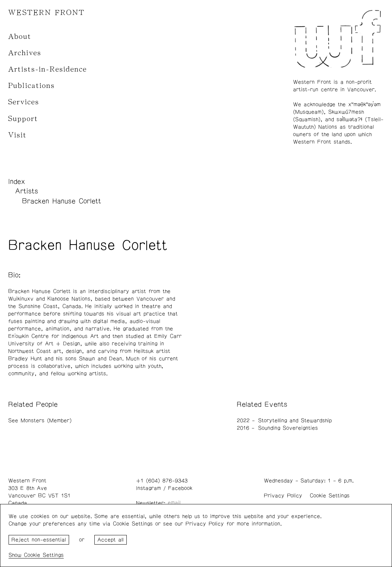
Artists (27, 191)
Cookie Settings (330, 496)
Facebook (180, 488)
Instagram (148, 488)
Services (24, 102)
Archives (25, 53)
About (20, 36)
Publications (32, 86)
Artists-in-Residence (48, 69)
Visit (17, 135)
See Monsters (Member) (40, 421)
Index (17, 182)
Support (23, 119)
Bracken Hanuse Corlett (62, 201)
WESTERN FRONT (46, 13)
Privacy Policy (283, 496)
